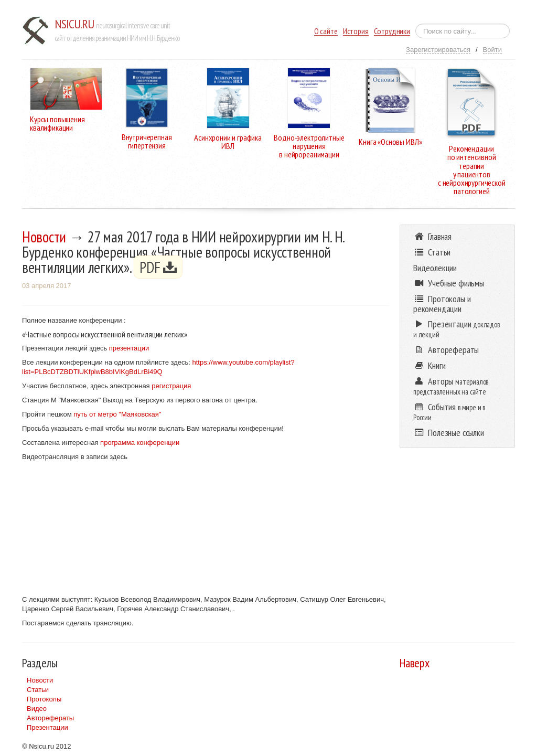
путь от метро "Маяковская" (117, 414)
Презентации (47, 727)
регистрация (171, 386)
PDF (158, 267)
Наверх (415, 663)
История (356, 31)
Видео (37, 709)
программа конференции (139, 443)
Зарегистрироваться (438, 50)
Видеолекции (435, 268)
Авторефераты (50, 718)
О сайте (326, 31)
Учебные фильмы (449, 283)
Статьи (38, 690)
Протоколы (44, 699)
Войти (492, 50)
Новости (44, 237)
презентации (129, 348)
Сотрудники (392, 31)
